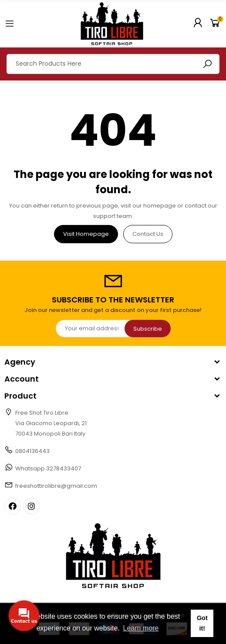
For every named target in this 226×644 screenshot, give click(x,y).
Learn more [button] (141, 628)
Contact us (148, 234)
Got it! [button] (202, 623)
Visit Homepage (86, 234)
